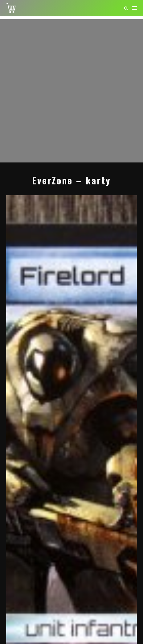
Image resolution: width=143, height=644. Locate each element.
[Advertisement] (71, 91)
